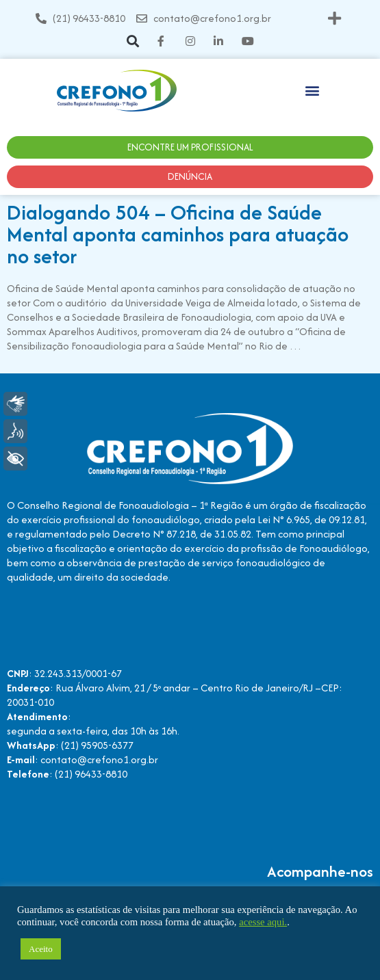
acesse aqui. (263, 922)
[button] (334, 18)
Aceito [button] (41, 949)
